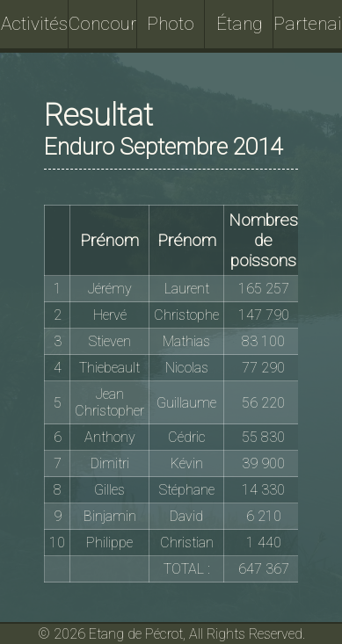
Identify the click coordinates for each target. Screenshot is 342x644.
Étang (240, 24)
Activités (34, 24)
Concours (103, 24)
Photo (171, 24)
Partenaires (308, 24)
